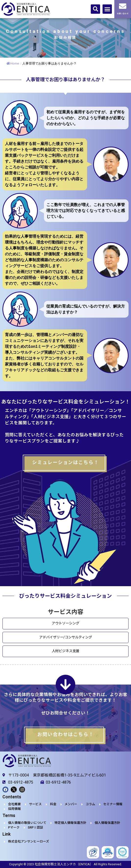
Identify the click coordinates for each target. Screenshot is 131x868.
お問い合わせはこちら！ (65, 734)
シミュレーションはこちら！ (65, 462)
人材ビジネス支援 (65, 651)
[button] (95, 9)
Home (13, 63)
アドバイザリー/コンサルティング (66, 637)
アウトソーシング (65, 624)
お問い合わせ (123, 14)
